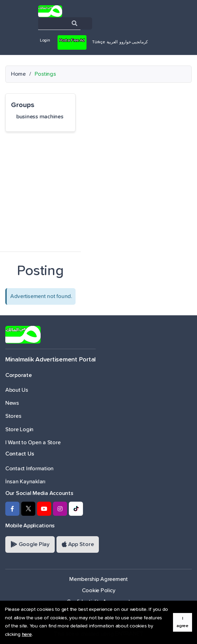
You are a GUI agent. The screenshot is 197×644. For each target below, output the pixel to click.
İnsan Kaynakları (25, 482)
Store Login (19, 429)
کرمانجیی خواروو (134, 42)
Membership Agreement (98, 579)
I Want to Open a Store (33, 442)
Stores (13, 416)
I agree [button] (183, 622)
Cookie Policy (99, 590)
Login (45, 41)
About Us (17, 390)
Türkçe (98, 42)
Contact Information (29, 469)
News (12, 403)
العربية (112, 42)
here (27, 634)
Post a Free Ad (72, 41)
